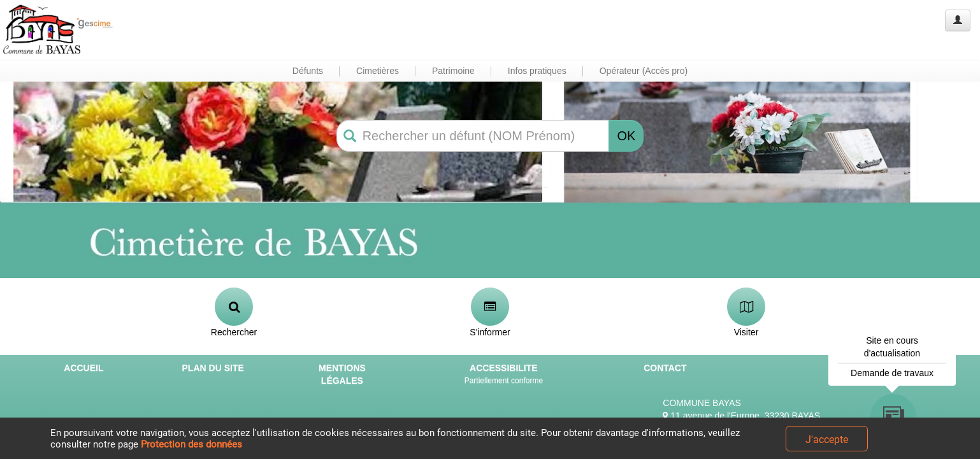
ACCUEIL (83, 368)
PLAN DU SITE (213, 368)
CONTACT (665, 368)
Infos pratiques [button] (537, 71)
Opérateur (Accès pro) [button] (644, 71)
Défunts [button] (308, 71)
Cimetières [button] (378, 71)
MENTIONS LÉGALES (342, 374)
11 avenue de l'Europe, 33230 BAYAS (741, 416)
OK (626, 136)
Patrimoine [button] (453, 71)
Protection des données (191, 444)
